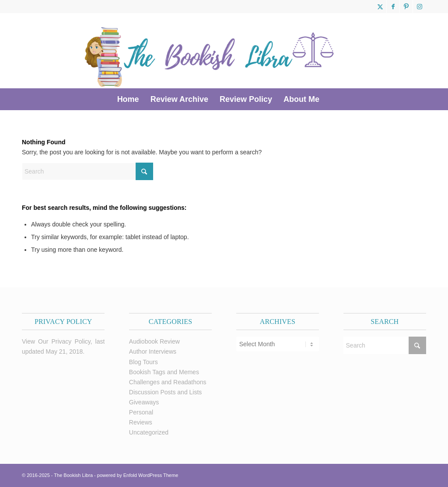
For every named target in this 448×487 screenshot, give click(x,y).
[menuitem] (128, 99)
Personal (141, 412)
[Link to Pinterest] (406, 7)
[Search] (331, 99)
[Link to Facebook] (393, 7)
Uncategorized (149, 432)
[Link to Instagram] (420, 7)
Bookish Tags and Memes (164, 372)
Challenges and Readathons (168, 382)
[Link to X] (380, 7)
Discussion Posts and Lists (166, 392)
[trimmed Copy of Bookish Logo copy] (210, 51)
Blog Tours (143, 362)
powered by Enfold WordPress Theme (138, 475)
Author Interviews (153, 351)
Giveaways (144, 402)
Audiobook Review (154, 341)
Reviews (141, 422)
